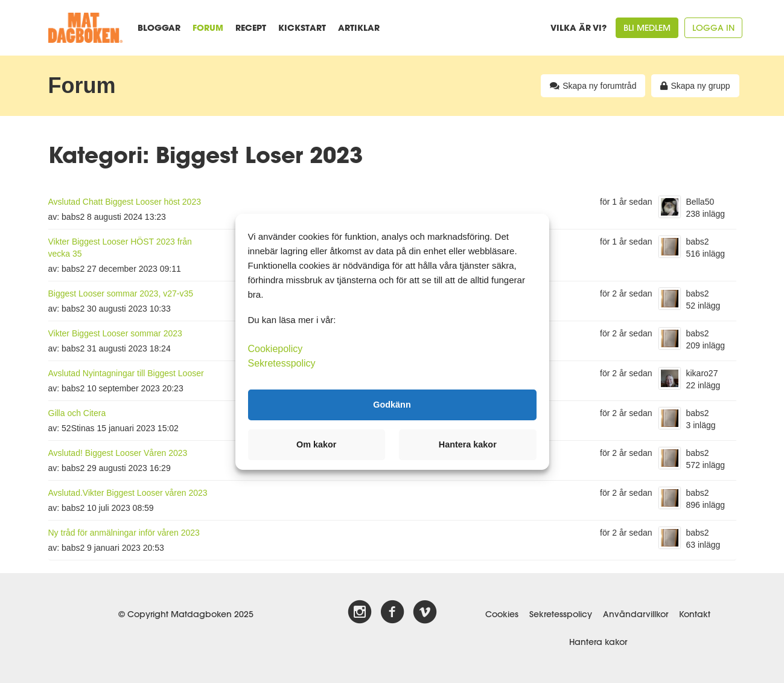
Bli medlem (647, 28)
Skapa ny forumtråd (593, 86)
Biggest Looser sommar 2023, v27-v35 (121, 293)
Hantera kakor (598, 642)
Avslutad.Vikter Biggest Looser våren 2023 (128, 493)
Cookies (502, 614)
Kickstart (302, 27)
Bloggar (159, 27)
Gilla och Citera (77, 413)
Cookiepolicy (276, 348)
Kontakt (695, 614)
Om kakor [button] (316, 444)
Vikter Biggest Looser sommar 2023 (115, 333)
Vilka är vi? (578, 27)
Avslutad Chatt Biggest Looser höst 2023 (125, 202)
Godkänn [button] (392, 405)
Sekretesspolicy (561, 614)
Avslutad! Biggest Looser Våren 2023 (118, 453)
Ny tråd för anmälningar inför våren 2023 (124, 533)
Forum (208, 27)
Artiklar (359, 27)
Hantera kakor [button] (468, 444)
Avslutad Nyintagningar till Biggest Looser (126, 373)
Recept (251, 27)
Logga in (713, 28)
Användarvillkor (636, 614)
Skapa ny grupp (695, 86)
